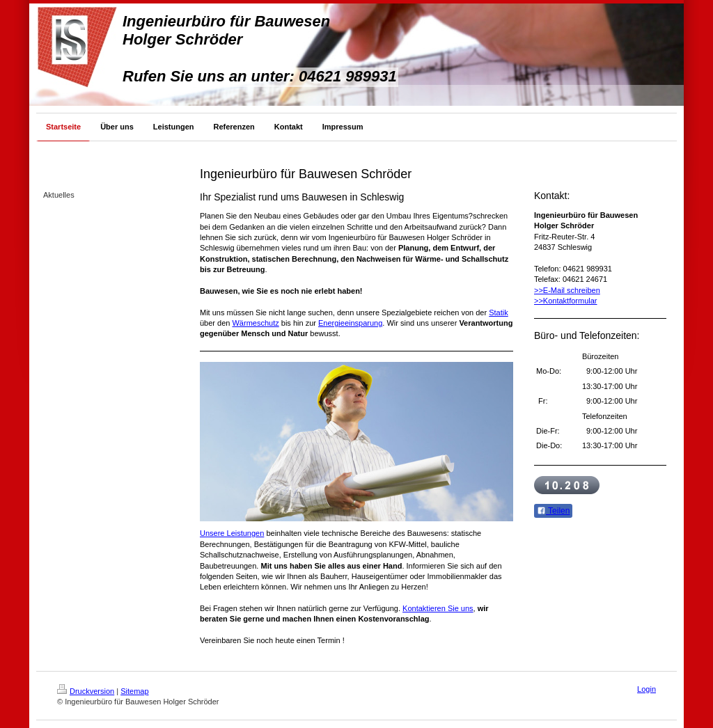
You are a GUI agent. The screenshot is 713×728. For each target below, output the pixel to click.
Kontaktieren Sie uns (438, 608)
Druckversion (86, 691)
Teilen (553, 511)
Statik (499, 312)
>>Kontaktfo (555, 301)
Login (647, 689)
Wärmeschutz (255, 323)
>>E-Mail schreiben (567, 290)
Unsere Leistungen (232, 533)
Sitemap (134, 691)
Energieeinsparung (350, 323)
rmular (586, 301)
